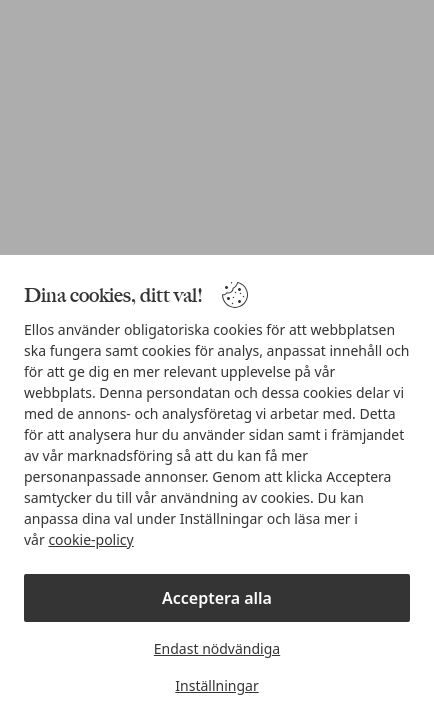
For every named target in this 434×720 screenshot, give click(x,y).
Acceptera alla (217, 598)
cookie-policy (90, 539)
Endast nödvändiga (217, 648)
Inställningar (216, 685)
